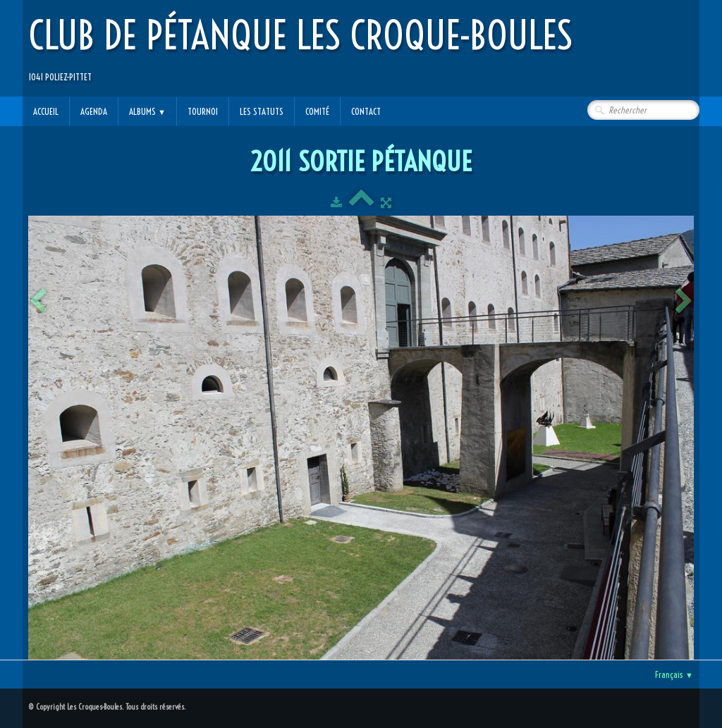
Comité (317, 111)
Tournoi (203, 111)
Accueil (46, 111)
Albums (147, 111)
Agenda (94, 111)
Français (674, 674)
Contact (366, 111)
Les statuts (262, 111)
